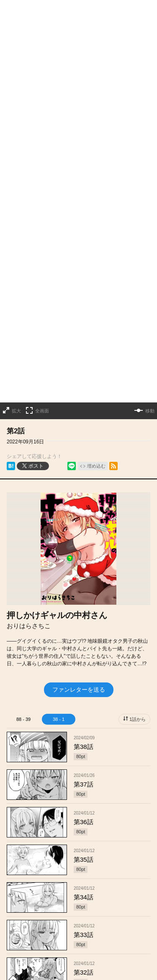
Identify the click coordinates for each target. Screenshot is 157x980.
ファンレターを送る (79, 496)
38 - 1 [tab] (59, 526)
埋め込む (96, 272)
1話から (138, 526)
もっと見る (75, 921)
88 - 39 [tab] (23, 526)
